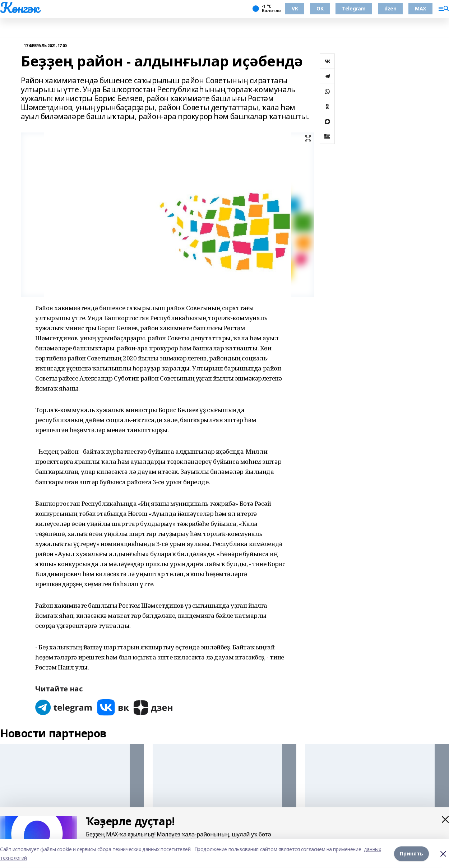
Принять (411, 853)
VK (295, 8)
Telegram (354, 8)
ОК (320, 8)
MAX (420, 8)
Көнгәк (19, 8)
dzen (390, 8)
